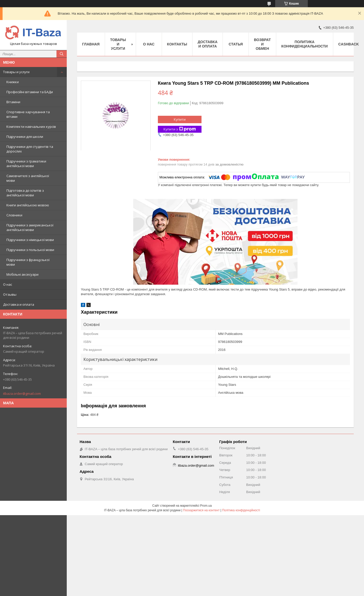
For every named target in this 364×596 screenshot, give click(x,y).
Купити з (180, 129)
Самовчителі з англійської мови (28, 178)
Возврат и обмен (262, 44)
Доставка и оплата (19, 304)
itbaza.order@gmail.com (22, 393)
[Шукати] (62, 54)
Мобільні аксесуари (22, 274)
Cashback (349, 44)
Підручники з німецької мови (30, 240)
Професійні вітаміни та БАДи (30, 92)
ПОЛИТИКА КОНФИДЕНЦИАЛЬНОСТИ (305, 44)
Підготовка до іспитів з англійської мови (25, 193)
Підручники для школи (25, 137)
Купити (180, 119)
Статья (236, 44)
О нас (8, 284)
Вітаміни (13, 102)
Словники (14, 215)
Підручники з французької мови (28, 262)
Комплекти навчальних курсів (31, 127)
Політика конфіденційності (241, 510)
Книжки (13, 82)
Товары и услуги (16, 72)
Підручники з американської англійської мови (30, 227)
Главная (91, 44)
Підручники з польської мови (30, 250)
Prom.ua (206, 506)
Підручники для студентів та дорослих (30, 149)
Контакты (177, 44)
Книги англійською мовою (28, 205)
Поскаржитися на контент (201, 510)
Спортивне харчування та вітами (28, 114)
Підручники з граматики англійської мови (26, 164)
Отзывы (10, 294)
